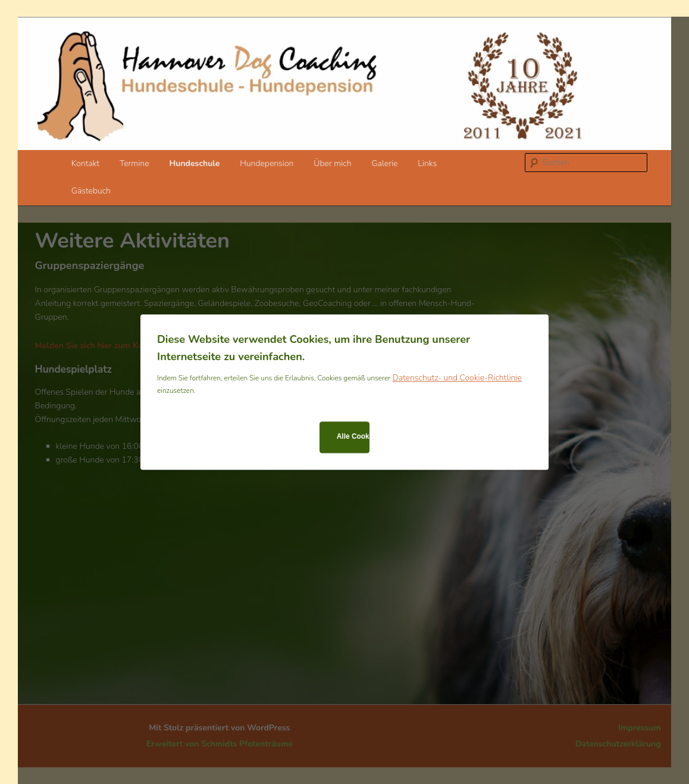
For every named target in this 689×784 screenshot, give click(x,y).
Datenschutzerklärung (618, 744)
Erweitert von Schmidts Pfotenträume (220, 744)
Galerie (384, 163)
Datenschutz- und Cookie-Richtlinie (457, 378)
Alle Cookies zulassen (353, 437)
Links (427, 163)
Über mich (332, 163)
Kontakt (85, 163)
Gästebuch (91, 191)
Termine (134, 163)
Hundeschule (194, 163)
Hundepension (267, 163)
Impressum (640, 728)
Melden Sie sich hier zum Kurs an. (100, 346)
